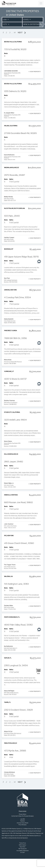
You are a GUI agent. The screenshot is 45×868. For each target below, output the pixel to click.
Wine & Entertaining (31, 24)
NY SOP (22, 852)
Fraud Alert (22, 847)
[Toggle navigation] (41, 3)
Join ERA (23, 819)
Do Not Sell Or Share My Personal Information (23, 816)
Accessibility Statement (23, 851)
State (26, 20)
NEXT (22, 33)
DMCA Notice (22, 845)
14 (15, 33)
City (5, 24)
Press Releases (22, 825)
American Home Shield (22, 823)
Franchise (23, 821)
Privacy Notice (23, 814)
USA (5, 20)
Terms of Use (23, 843)
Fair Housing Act (23, 849)
